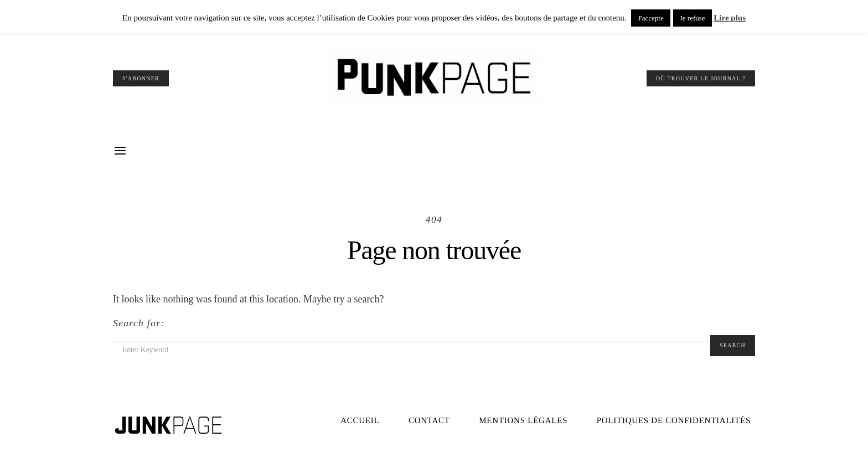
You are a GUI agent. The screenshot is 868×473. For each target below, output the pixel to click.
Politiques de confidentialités (674, 420)
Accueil (360, 420)
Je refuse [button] (693, 18)
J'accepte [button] (650, 18)
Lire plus (730, 18)
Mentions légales (523, 420)
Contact (429, 420)
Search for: (139, 323)
